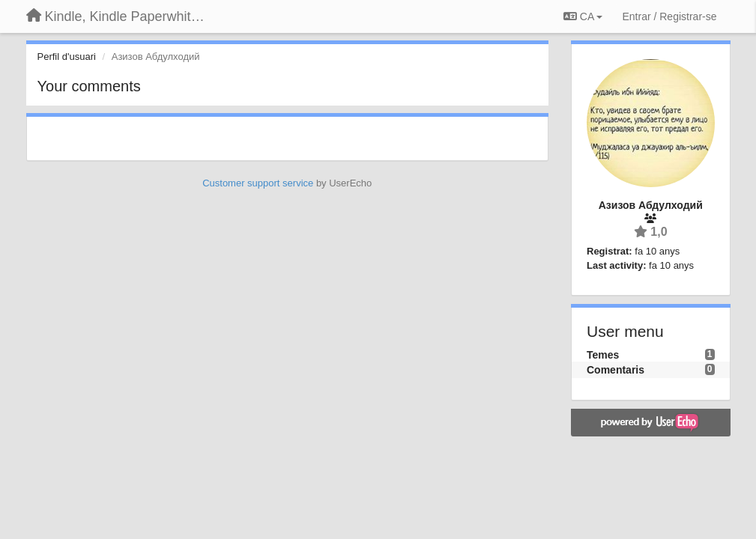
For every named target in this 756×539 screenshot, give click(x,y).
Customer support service (258, 183)
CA (583, 16)
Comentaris (616, 370)
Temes (603, 355)
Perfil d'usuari (67, 57)
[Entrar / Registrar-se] (669, 16)
